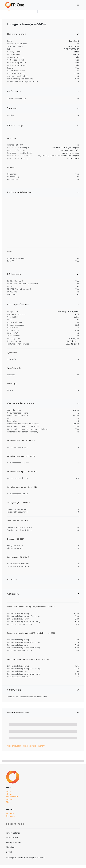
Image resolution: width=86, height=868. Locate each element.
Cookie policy (12, 838)
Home (9, 791)
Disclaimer (11, 847)
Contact (10, 799)
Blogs (9, 802)
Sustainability (12, 797)
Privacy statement (14, 842)
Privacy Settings (13, 833)
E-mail (9, 852)
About (9, 794)
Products (10, 813)
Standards (11, 816)
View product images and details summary (28, 746)
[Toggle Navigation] (78, 5)
